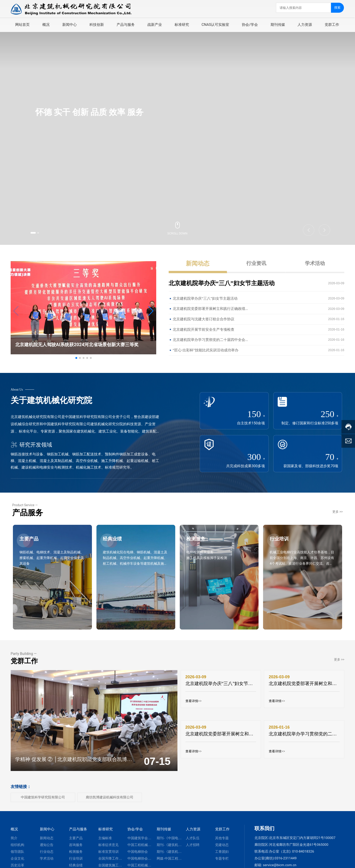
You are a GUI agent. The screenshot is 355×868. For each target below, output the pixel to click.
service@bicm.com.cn (280, 865)
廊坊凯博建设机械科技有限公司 (110, 797)
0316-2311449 (286, 858)
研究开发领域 (31, 445)
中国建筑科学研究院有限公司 (43, 797)
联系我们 (264, 828)
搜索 (338, 7)
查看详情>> (194, 701)
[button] (36, 232)
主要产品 (33, 545)
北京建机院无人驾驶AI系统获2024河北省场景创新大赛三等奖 (77, 344)
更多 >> (338, 511)
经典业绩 (116, 545)
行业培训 (283, 545)
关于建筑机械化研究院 (51, 400)
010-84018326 (303, 851)
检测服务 (200, 545)
